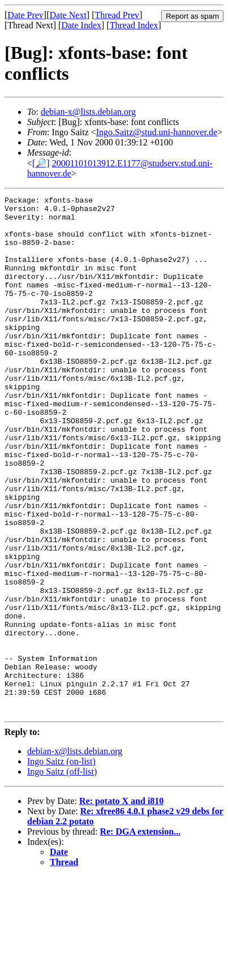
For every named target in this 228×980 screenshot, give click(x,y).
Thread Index (134, 25)
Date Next (68, 15)
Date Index (81, 25)
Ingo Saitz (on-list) (61, 865)
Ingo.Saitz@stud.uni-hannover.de (157, 132)
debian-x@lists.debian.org (88, 112)
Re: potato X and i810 (121, 904)
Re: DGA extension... (140, 935)
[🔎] (41, 163)
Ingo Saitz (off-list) (62, 875)
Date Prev (25, 15)
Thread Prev (117, 15)
